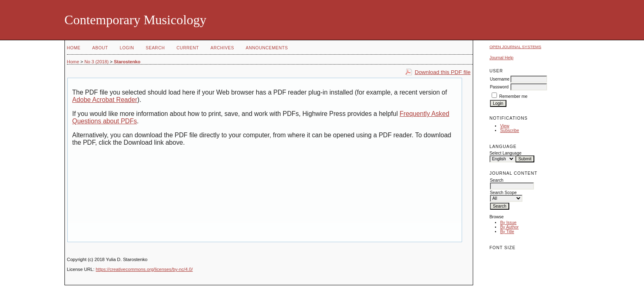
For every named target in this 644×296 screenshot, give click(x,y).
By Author (509, 227)
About (100, 48)
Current (188, 48)
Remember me (514, 96)
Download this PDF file (443, 72)
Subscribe (510, 131)
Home (74, 48)
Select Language (506, 153)
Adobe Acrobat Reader (105, 100)
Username (500, 79)
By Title (507, 232)
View (505, 126)
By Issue (508, 223)
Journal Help (501, 58)
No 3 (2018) (96, 62)
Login (127, 48)
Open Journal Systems (515, 47)
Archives (222, 48)
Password (499, 87)
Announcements (267, 48)
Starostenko (127, 62)
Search (155, 48)
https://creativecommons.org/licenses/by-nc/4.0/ (144, 269)
